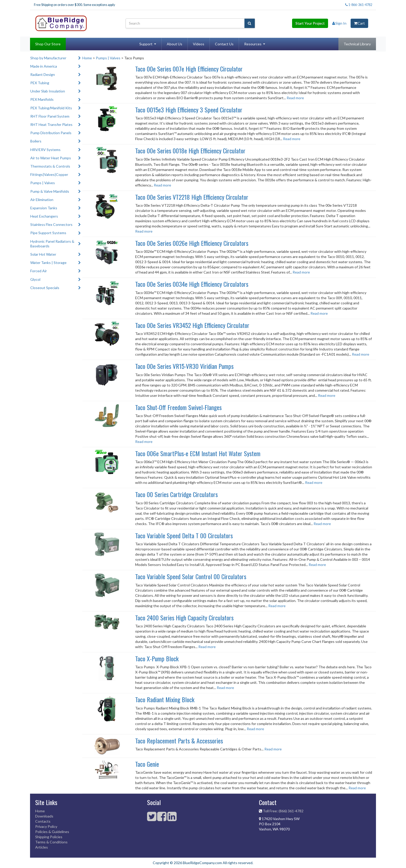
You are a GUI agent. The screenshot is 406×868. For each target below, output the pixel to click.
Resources (253, 44)
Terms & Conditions (51, 842)
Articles (42, 847)
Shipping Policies (49, 837)
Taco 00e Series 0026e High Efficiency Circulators (192, 243)
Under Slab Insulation (48, 91)
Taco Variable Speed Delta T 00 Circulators (184, 535)
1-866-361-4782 (359, 5)
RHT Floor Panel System (50, 116)
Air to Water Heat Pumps (51, 158)
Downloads (44, 816)
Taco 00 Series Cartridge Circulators (176, 494)
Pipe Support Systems (48, 233)
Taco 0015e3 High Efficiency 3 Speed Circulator (189, 110)
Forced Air (39, 271)
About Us (175, 44)
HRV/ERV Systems (45, 150)
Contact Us (224, 44)
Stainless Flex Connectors (51, 224)
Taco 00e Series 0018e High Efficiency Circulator (190, 150)
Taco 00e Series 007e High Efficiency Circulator (189, 69)
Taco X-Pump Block (157, 658)
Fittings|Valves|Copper (49, 174)
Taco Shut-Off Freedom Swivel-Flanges (178, 407)
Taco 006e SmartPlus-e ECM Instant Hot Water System (198, 453)
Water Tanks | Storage (48, 263)
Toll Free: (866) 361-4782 (283, 811)
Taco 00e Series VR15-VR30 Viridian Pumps (184, 366)
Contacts (43, 821)
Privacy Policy (46, 826)
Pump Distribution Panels (51, 133)
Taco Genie (147, 764)
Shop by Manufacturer (48, 58)
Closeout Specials (45, 288)
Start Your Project (310, 23)
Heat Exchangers (44, 216)
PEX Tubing (40, 83)
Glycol (35, 279)
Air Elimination (42, 200)
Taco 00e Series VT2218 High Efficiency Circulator (192, 197)
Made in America (44, 66)
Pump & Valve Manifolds (50, 191)
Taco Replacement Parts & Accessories (179, 741)
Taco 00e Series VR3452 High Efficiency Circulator (192, 325)
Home (87, 58)
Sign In (339, 23)
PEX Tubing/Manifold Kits (51, 108)
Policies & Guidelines (52, 832)
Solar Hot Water (43, 254)
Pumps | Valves (43, 183)
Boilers (36, 141)
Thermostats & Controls (50, 166)
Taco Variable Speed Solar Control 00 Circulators (191, 576)
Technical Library (357, 44)
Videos (199, 44)
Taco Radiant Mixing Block (165, 699)
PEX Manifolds (42, 99)
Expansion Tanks (44, 208)
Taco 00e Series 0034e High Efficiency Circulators (192, 284)
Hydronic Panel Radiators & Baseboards (52, 244)
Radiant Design (43, 74)
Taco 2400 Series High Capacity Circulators (184, 618)
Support (146, 44)
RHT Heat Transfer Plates (51, 124)
